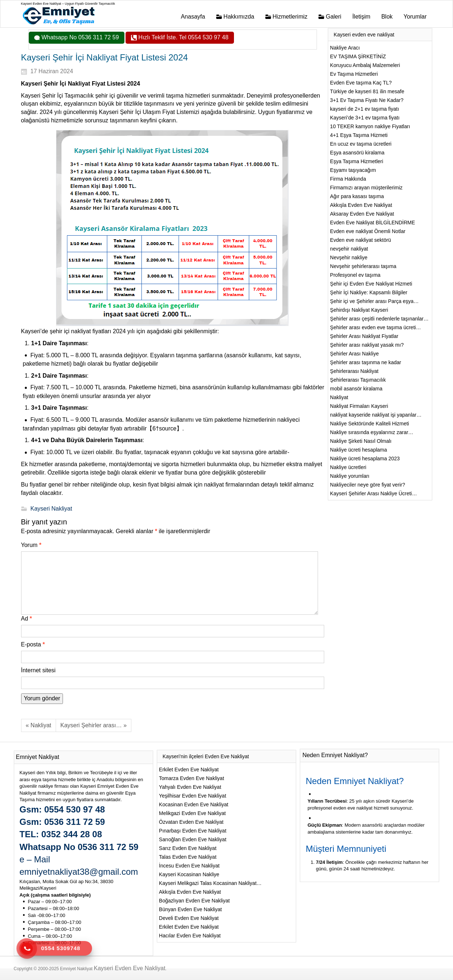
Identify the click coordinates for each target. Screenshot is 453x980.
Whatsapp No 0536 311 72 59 (80, 37)
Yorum (31, 545)
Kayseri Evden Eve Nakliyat (130, 968)
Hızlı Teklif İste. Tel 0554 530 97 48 (183, 37)
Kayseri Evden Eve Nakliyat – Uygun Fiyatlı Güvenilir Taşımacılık (68, 4)
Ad (27, 619)
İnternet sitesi (38, 670)
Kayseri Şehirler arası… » (94, 725)
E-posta (33, 644)
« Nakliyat (39, 725)
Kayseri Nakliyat (51, 509)
